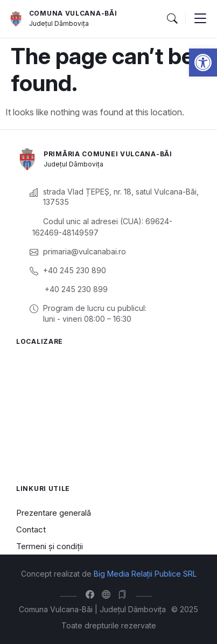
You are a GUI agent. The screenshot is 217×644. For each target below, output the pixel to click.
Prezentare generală (54, 513)
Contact (31, 529)
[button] (203, 63)
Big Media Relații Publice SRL (145, 574)
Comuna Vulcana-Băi (73, 13)
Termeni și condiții (50, 546)
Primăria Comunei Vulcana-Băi (108, 154)
